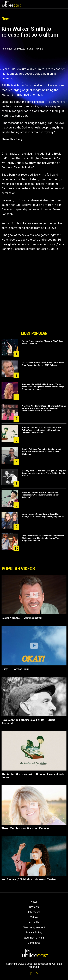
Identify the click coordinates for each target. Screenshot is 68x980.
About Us (34, 922)
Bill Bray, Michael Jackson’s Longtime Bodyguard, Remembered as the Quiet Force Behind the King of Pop (44, 473)
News (34, 902)
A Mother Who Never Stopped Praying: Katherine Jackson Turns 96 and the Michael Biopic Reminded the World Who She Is (44, 408)
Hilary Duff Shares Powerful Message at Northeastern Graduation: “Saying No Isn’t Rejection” (41, 495)
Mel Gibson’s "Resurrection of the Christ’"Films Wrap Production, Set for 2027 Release (43, 364)
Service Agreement (34, 927)
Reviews (34, 907)
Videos (34, 917)
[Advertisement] (34, 315)
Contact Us (34, 943)
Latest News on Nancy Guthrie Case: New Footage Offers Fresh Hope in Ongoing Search (43, 515)
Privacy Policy (34, 933)
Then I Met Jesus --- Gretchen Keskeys (25, 828)
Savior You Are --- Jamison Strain (22, 618)
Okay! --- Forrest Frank (15, 669)
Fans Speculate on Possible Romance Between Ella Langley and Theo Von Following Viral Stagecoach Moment (43, 538)
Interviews (34, 912)
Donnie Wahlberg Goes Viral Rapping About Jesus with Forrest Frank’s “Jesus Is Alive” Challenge (41, 452)
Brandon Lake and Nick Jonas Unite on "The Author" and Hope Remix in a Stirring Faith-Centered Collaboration (42, 430)
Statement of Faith (34, 938)
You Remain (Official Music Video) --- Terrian (29, 879)
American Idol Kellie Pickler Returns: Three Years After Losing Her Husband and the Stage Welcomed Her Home (43, 387)
